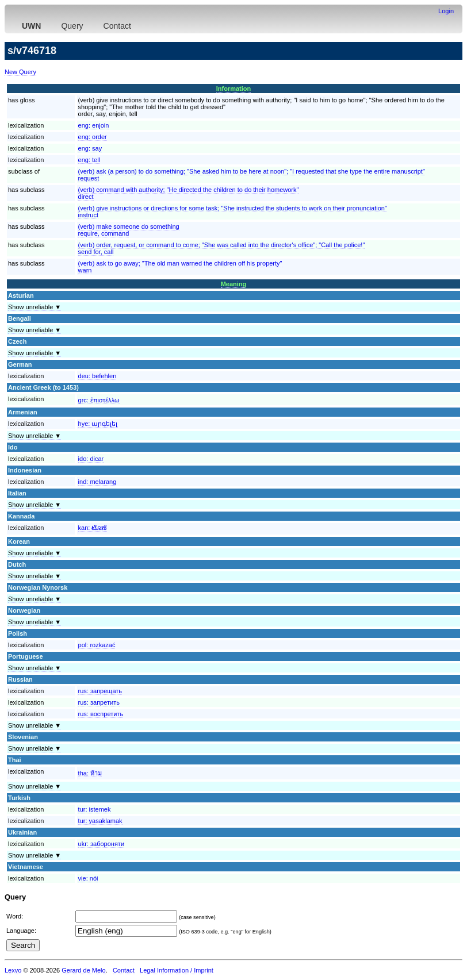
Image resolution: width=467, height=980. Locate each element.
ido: (91, 459)
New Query (20, 72)
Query (72, 26)
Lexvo (13, 970)
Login (446, 11)
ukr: (101, 844)
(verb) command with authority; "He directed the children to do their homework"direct (189, 193)
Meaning (234, 284)
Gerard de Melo (83, 970)
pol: (97, 645)
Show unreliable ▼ (35, 307)
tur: (95, 809)
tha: (90, 773)
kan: (93, 528)
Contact (117, 26)
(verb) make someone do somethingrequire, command (129, 230)
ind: (97, 482)
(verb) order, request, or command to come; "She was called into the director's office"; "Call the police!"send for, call (222, 248)
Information (234, 89)
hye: (98, 424)
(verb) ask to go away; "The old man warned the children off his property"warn (180, 267)
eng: (94, 125)
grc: (99, 400)
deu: (97, 376)
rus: (100, 691)
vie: (88, 878)
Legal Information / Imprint (177, 970)
